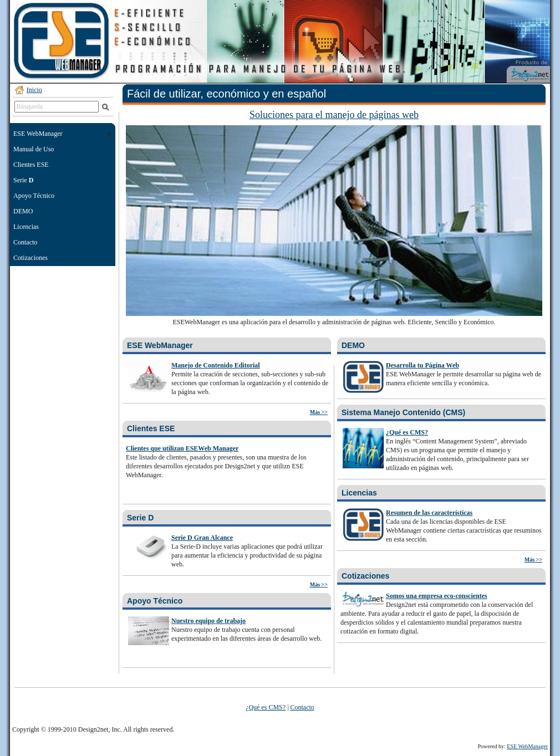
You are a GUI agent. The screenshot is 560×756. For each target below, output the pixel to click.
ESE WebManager (160, 345)
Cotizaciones (30, 258)
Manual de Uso (34, 149)
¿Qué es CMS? (266, 707)
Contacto (25, 242)
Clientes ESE (31, 165)
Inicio (34, 90)
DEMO (23, 211)
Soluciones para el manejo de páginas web (334, 115)
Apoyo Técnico (34, 196)
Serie (23, 180)
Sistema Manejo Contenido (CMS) (403, 412)
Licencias (26, 227)
